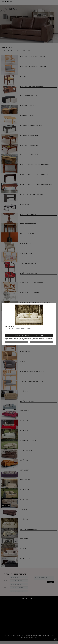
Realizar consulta (16, 342)
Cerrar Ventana (42, 342)
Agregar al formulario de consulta (29, 335)
